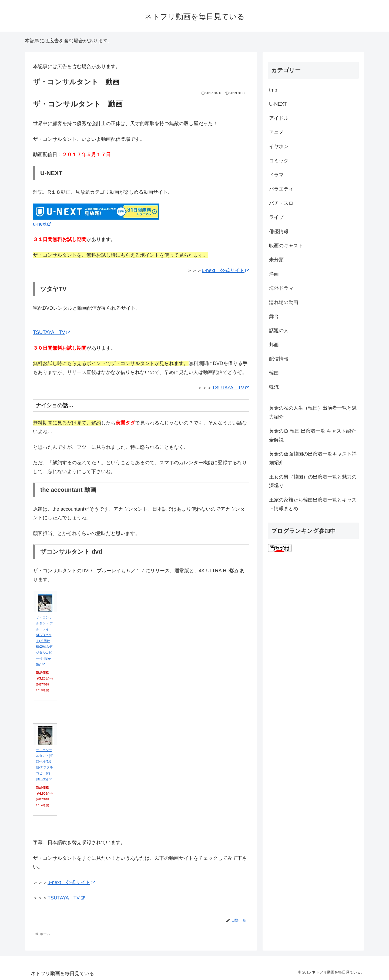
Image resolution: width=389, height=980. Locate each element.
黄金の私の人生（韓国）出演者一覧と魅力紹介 (313, 412)
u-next (42, 224)
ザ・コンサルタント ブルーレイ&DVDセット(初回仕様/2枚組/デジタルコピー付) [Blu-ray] (44, 641)
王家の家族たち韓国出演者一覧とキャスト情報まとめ (313, 504)
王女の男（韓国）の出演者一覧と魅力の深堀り (313, 481)
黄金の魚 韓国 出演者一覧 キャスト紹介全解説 (312, 435)
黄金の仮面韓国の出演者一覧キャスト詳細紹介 (313, 458)
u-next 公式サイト (225, 270)
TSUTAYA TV (51, 332)
